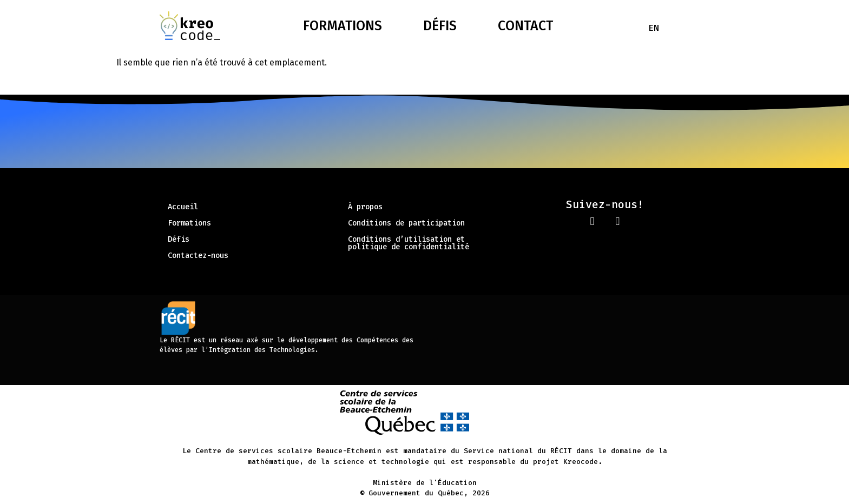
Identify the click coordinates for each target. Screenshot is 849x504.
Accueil (183, 207)
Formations (343, 26)
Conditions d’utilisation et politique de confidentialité (409, 243)
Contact (525, 26)
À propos (365, 207)
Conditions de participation (406, 223)
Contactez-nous (198, 256)
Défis (440, 26)
